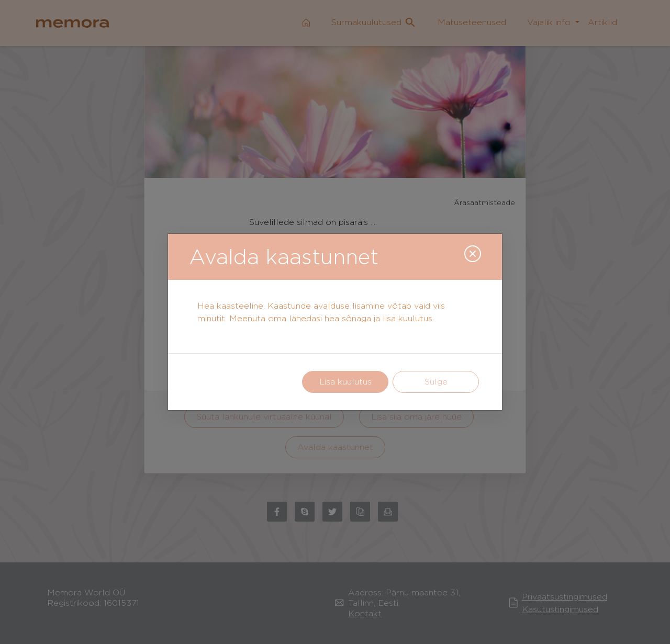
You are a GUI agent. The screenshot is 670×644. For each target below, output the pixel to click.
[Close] (473, 254)
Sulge (436, 382)
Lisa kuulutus (345, 382)
